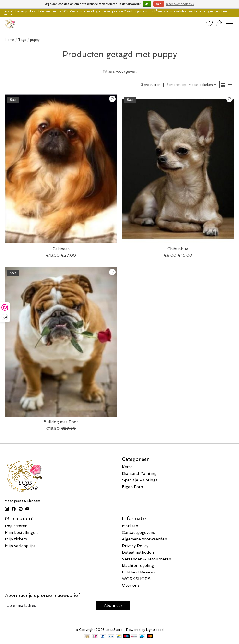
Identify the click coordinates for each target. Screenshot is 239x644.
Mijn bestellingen (21, 532)
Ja (147, 4)
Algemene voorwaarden (144, 539)
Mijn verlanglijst (20, 546)
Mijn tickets (16, 539)
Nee (159, 4)
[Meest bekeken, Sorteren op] (202, 85)
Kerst (127, 467)
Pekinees (61, 249)
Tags (22, 40)
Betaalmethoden (138, 552)
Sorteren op (176, 85)
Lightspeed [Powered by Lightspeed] (155, 630)
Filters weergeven (120, 71)
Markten (130, 526)
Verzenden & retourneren (147, 559)
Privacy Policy (135, 546)
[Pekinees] (61, 169)
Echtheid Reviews (139, 572)
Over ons (131, 585)
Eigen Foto (132, 487)
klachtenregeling (138, 566)
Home (10, 40)
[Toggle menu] (229, 24)
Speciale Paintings (140, 480)
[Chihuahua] (178, 169)
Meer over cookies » (180, 4)
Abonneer (113, 605)
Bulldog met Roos (61, 422)
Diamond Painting (139, 473)
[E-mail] (50, 605)
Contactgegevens (138, 532)
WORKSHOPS (136, 579)
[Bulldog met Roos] (61, 342)
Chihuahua (178, 249)
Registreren (16, 526)
